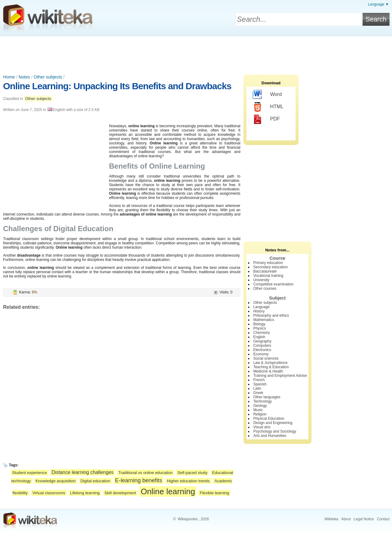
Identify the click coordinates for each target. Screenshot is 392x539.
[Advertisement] (196, 53)
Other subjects (48, 77)
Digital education (96, 481)
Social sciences (266, 358)
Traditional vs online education (145, 473)
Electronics (262, 350)
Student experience (29, 473)
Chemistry (262, 333)
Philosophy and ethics (271, 315)
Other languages (267, 397)
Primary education (268, 263)
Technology (263, 401)
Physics (260, 328)
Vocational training (268, 276)
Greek (258, 393)
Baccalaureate (265, 271)
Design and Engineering (273, 423)
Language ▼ (378, 4)
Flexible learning (214, 493)
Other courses (265, 289)
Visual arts (262, 427)
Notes (24, 77)
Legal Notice (364, 519)
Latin (257, 388)
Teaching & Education (271, 367)
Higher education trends (188, 481)
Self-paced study (192, 473)
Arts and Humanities (270, 436)
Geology (260, 406)
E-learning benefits (138, 480)
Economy (261, 354)
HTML (268, 107)
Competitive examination (273, 284)
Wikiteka (331, 519)
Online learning (168, 491)
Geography (262, 341)
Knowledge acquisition (56, 481)
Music (258, 410)
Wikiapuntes (188, 519)
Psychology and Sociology (275, 431)
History (259, 311)
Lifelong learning (85, 493)
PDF (266, 119)
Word (267, 95)
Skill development (120, 493)
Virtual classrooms (49, 493)
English (259, 337)
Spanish (260, 384)
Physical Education (269, 419)
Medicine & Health (268, 371)
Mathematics (264, 320)
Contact (383, 519)
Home (9, 77)
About (346, 519)
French (259, 380)
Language (261, 307)
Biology (259, 324)
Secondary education (271, 267)
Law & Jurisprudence (270, 363)
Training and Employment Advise (280, 376)
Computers (262, 346)
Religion (260, 414)
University (261, 280)
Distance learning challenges (82, 472)
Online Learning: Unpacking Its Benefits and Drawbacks (117, 86)
